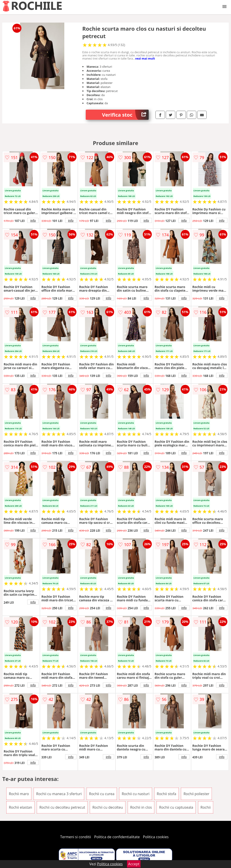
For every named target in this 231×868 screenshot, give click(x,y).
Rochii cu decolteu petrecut (62, 807)
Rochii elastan (20, 807)
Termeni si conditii (76, 837)
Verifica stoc (125, 115)
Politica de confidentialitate (117, 837)
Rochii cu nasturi (135, 794)
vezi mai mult (145, 58)
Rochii (206, 807)
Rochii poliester (196, 794)
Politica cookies (156, 837)
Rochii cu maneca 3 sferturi (59, 794)
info (33, 220)
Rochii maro (19, 794)
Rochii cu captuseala (176, 807)
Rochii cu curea (102, 794)
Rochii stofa (166, 794)
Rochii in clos (141, 807)
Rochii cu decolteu (107, 807)
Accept (134, 864)
